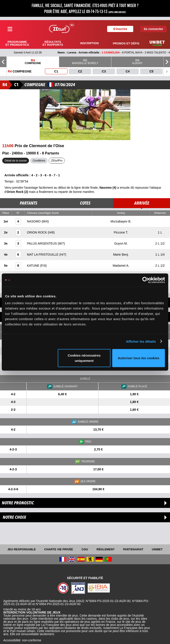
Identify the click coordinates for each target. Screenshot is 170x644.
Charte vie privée (59, 549)
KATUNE (34, 266)
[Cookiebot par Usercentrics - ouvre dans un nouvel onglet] (146, 280)
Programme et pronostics (17, 43)
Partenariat (133, 549)
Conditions (39, 161)
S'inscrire (120, 29)
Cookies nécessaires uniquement (84, 358)
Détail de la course (16, 161)
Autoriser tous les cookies (139, 358)
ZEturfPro (57, 161)
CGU (85, 549)
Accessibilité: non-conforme (22, 640)
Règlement (106, 549)
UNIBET (157, 549)
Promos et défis (126, 43)
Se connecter (153, 29)
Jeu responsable (22, 549)
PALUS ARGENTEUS (42, 243)
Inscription (89, 43)
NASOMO (34, 221)
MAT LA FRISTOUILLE (43, 255)
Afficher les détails (141, 341)
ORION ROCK (37, 232)
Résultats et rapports (53, 43)
